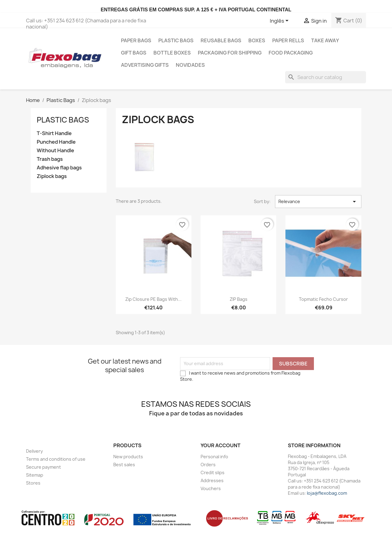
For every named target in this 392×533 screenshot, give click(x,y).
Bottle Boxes (172, 53)
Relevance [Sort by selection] (318, 202)
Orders (208, 465)
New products (128, 457)
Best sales (124, 465)
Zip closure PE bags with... (153, 299)
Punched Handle (56, 142)
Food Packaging (291, 53)
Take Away (325, 40)
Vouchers (211, 488)
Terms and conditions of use (56, 459)
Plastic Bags (176, 40)
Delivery (34, 451)
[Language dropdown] (280, 21)
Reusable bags (221, 40)
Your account (221, 445)
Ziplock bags (52, 176)
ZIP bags (239, 299)
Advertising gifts (145, 65)
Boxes (257, 40)
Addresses (212, 480)
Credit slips (213, 473)
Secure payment (43, 467)
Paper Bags (136, 40)
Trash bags (50, 159)
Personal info (214, 457)
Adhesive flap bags (59, 168)
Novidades (190, 65)
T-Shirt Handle (54, 133)
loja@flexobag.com (327, 493)
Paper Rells (288, 40)
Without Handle (55, 151)
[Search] (326, 77)
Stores (33, 483)
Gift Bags (134, 53)
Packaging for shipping (230, 53)
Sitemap (35, 475)
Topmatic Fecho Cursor (323, 299)
